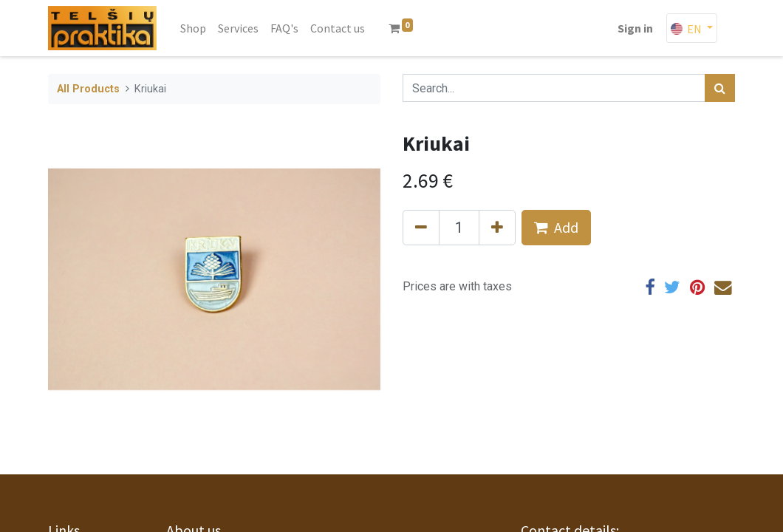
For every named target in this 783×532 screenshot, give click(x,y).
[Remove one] (421, 228)
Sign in (635, 28)
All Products (88, 89)
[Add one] (497, 228)
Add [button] (556, 227)
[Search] (720, 88)
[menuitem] (193, 28)
